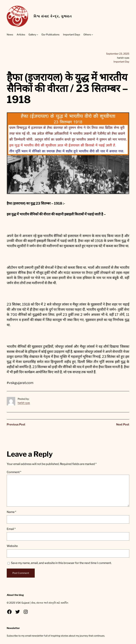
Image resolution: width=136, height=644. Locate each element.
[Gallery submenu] (37, 35)
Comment (14, 472)
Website (12, 546)
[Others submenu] (92, 35)
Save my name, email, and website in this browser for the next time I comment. (61, 563)
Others (87, 35)
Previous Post (16, 424)
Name (11, 512)
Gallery (32, 35)
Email (11, 529)
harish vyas (24, 403)
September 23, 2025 (118, 54)
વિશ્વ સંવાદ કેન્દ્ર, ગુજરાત (53, 16)
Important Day (121, 62)
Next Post (123, 424)
